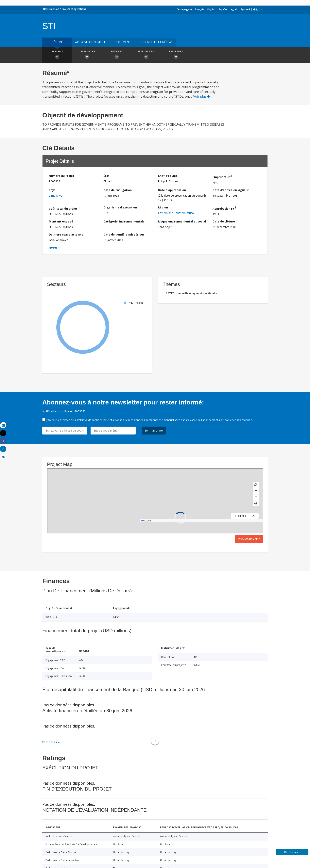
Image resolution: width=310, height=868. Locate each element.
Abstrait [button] (57, 55)
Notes (53, 247)
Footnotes (50, 742)
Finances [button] (116, 55)
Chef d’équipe (168, 176)
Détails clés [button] (87, 55)
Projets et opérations (74, 9)
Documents (123, 42)
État (106, 176)
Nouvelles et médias (157, 42)
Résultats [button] (176, 55)
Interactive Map (249, 539)
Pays (52, 190)
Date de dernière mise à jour (124, 234)
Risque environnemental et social (182, 221)
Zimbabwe (56, 196)
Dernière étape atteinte (66, 234)
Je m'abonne (154, 430)
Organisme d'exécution (120, 207)
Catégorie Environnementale (124, 221)
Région (163, 207)
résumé (57, 42)
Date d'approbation (172, 190)
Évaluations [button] (146, 55)
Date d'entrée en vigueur (231, 190)
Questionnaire (292, 852)
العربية (234, 9)
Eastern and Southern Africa (176, 213)
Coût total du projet (64, 208)
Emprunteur (222, 176)
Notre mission (51, 9)
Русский (245, 9)
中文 (256, 9)
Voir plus (201, 96)
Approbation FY (224, 208)
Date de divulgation (118, 190)
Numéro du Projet (61, 176)
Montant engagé (61, 221)
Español (223, 9)
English (211, 9)
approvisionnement (90, 42)
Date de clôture (224, 221)
